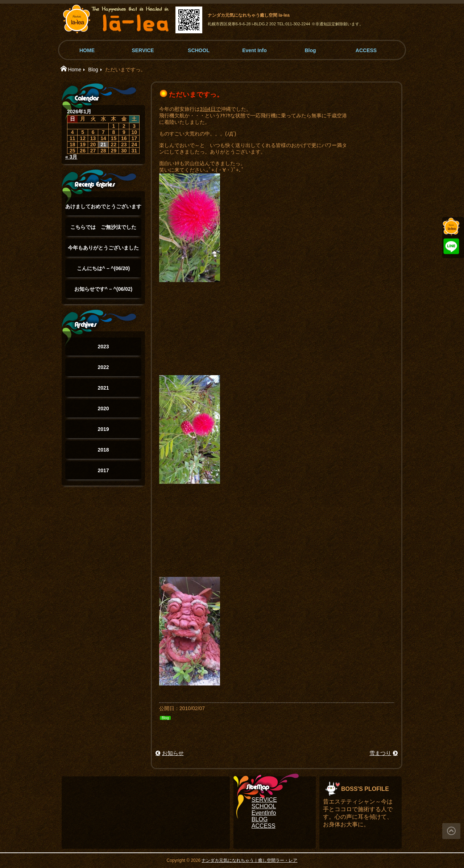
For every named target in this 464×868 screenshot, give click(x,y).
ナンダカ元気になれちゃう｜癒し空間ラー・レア (249, 860)
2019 (103, 429)
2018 (103, 450)
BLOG (260, 819)
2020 (103, 408)
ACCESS (366, 50)
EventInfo (264, 813)
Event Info (254, 50)
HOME (87, 50)
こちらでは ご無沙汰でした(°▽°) (103, 230)
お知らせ (173, 753)
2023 (103, 347)
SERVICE (143, 50)
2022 (103, 367)
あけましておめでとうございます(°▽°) (103, 209)
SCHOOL (199, 50)
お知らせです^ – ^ (103, 289)
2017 (103, 470)
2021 (103, 388)
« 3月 (71, 157)
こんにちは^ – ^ (103, 268)
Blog (310, 50)
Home (74, 70)
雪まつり (380, 753)
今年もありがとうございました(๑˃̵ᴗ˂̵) (103, 251)
